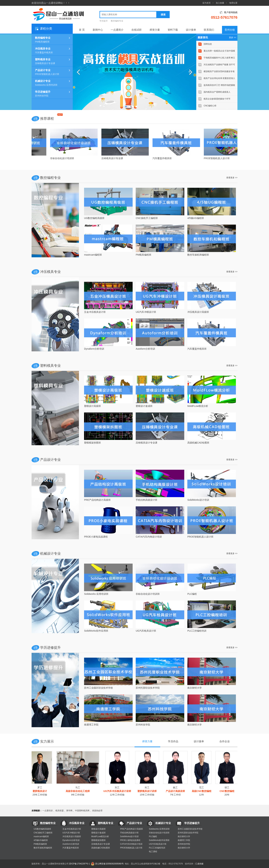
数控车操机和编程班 (43, 848)
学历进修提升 (43, 92)
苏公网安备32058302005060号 (109, 864)
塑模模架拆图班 (98, 840)
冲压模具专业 (43, 49)
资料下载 (173, 30)
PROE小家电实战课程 (130, 840)
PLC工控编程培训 (157, 848)
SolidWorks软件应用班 (159, 840)
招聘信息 (207, 44)
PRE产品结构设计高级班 (131, 829)
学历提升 (104, 21)
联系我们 (209, 30)
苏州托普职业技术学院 (188, 833)
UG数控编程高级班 (42, 829)
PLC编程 (153, 836)
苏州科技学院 (42, 96)
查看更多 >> (232, 178)
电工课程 (153, 852)
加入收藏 (220, 3)
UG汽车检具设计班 (158, 844)
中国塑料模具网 (82, 811)
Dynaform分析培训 (71, 840)
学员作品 (173, 741)
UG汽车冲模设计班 (71, 833)
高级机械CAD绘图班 (101, 848)
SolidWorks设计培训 (129, 836)
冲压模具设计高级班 (72, 836)
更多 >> (233, 38)
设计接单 (191, 30)
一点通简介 (117, 30)
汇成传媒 (199, 864)
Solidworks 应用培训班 (46, 85)
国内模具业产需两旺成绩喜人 (216, 92)
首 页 (82, 30)
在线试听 (137, 30)
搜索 (163, 15)
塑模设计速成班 (98, 833)
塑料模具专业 (43, 59)
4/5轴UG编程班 (41, 840)
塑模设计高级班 (98, 829)
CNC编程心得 (209, 106)
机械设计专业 (43, 81)
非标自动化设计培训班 (159, 833)
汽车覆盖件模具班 (44, 53)
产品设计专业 (43, 70)
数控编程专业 (117, 21)
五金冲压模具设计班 (72, 829)
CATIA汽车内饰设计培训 (131, 844)
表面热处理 (97, 811)
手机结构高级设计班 (129, 833)
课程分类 (46, 29)
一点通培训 (48, 811)
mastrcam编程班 (41, 836)
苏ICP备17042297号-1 (79, 864)
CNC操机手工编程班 (43, 833)
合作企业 (225, 741)
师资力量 (155, 30)
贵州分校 (230, 30)
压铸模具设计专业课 (45, 63)
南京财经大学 (184, 836)
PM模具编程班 (42, 42)
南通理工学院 (184, 840)
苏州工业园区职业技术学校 (190, 829)
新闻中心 (98, 30)
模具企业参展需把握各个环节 (216, 99)
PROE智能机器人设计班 (47, 74)
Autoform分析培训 (71, 844)
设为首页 (207, 3)
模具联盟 (60, 811)
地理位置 (233, 3)
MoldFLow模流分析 (100, 836)
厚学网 (69, 811)
